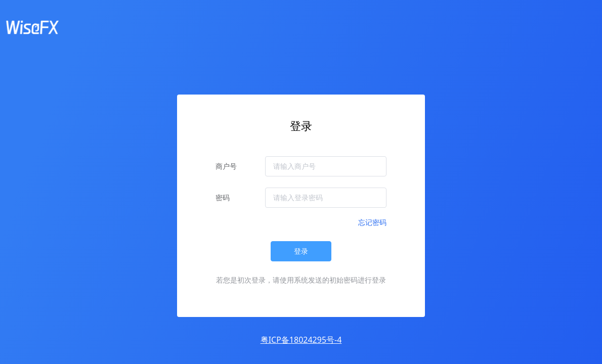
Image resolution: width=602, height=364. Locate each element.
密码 (223, 197)
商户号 (226, 166)
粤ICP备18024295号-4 (301, 340)
